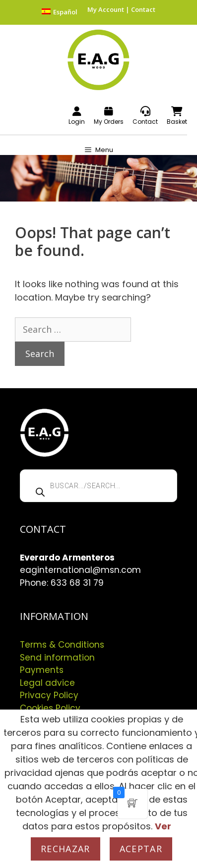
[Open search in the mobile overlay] (98, 486)
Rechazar (66, 849)
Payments (42, 670)
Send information (57, 658)
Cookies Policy (50, 708)
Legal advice (47, 683)
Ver (163, 826)
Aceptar (141, 849)
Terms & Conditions (62, 645)
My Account (106, 9)
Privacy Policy (49, 695)
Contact (143, 9)
